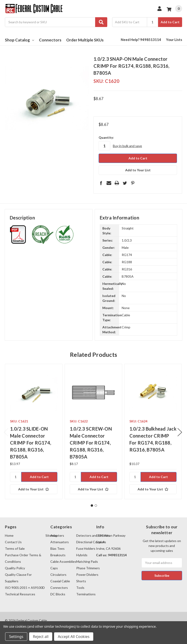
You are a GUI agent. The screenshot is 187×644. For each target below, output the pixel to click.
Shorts (81, 581)
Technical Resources (20, 594)
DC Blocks (58, 594)
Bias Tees (57, 548)
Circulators (58, 575)
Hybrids (82, 555)
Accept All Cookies (74, 637)
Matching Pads (87, 561)
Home (9, 535)
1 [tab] (92, 506)
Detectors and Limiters (93, 535)
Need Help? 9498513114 (141, 40)
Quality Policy (15, 568)
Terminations (86, 594)
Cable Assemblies (63, 561)
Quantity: (106, 137)
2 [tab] (96, 506)
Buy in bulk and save (127, 146)
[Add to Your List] (34, 489)
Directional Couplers (91, 542)
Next (180, 432)
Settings (16, 637)
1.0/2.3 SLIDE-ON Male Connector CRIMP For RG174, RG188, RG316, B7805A (31, 443)
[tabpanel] (34, 432)
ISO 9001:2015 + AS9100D (25, 588)
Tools (80, 588)
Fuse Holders (86, 548)
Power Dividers (87, 575)
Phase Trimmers (88, 568)
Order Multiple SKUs (85, 40)
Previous (6, 432)
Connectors (50, 40)
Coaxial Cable (60, 581)
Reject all (41, 637)
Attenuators (60, 542)
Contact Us (13, 542)
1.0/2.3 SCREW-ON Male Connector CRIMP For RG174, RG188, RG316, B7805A (91, 443)
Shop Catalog (19, 40)
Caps (54, 568)
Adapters (57, 535)
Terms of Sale (15, 548)
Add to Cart (170, 22)
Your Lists (174, 40)
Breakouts (58, 555)
